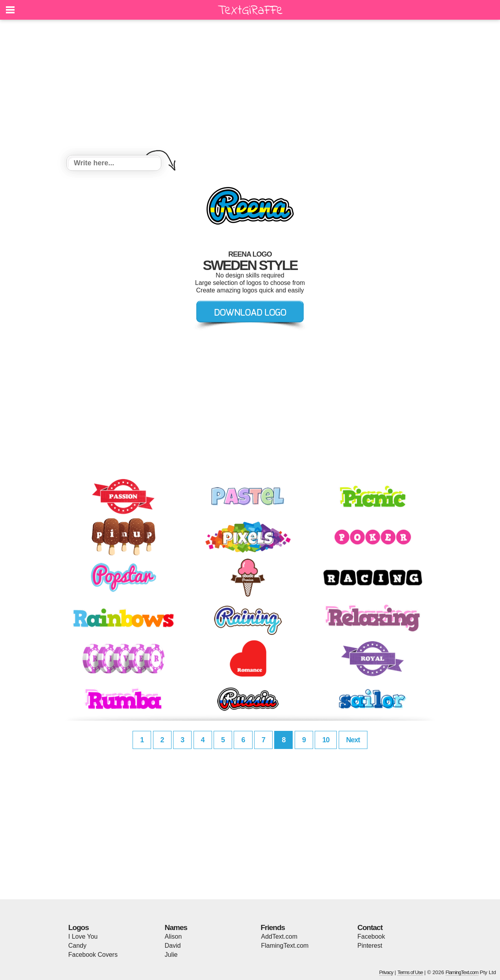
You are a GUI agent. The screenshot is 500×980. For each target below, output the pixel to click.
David (173, 946)
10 (326, 740)
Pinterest (370, 946)
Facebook (371, 937)
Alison (173, 937)
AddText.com (279, 937)
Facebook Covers (93, 955)
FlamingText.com (285, 946)
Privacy (386, 972)
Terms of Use (410, 972)
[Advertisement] (250, 89)
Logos (79, 927)
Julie (171, 955)
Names (176, 927)
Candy (77, 946)
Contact (370, 927)
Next (353, 740)
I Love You (83, 937)
